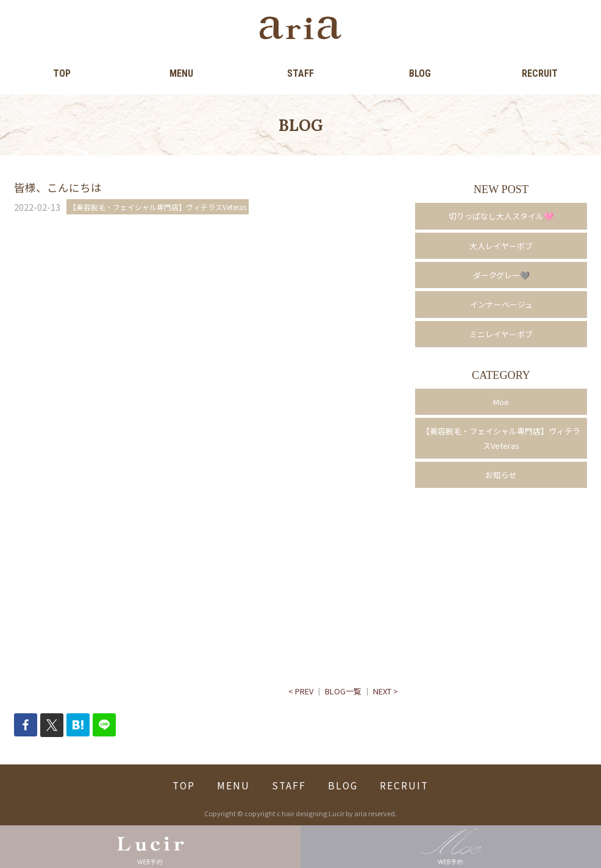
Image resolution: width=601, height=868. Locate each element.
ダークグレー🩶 (501, 275)
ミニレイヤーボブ (501, 334)
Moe (501, 402)
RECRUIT (540, 73)
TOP (62, 73)
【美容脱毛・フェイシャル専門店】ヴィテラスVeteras (501, 438)
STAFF (300, 73)
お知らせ (501, 475)
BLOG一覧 (343, 691)
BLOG (420, 73)
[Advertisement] (206, 347)
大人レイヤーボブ (501, 246)
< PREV (301, 691)
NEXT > (386, 691)
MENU (181, 73)
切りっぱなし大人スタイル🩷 (501, 216)
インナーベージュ (501, 304)
